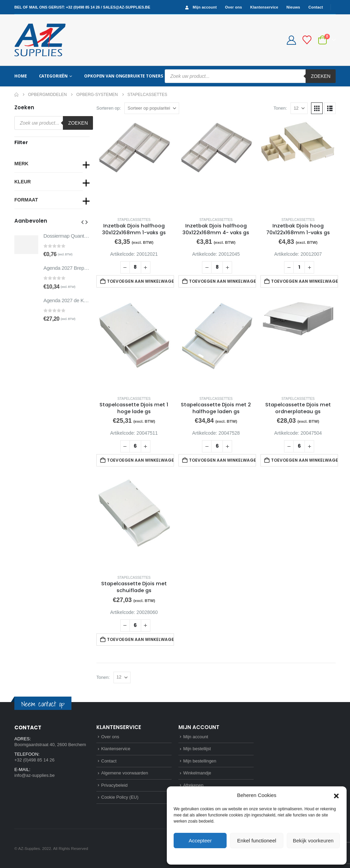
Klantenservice (264, 7)
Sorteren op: (109, 108)
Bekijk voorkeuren (313, 841)
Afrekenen (193, 785)
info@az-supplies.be (35, 775)
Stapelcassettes (134, 220)
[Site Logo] (40, 40)
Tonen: (280, 108)
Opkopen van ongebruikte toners (123, 76)
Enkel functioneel (257, 841)
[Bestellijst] (307, 40)
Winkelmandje (197, 773)
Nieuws (293, 7)
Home (21, 76)
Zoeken (321, 76)
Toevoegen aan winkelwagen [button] (140, 281)
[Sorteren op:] (152, 108)
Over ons (233, 7)
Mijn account (200, 7)
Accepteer (200, 841)
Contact (316, 7)
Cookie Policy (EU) (120, 797)
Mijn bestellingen (200, 761)
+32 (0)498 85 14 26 (83, 7)
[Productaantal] (135, 267)
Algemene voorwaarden (125, 773)
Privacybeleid (269, 856)
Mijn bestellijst (197, 749)
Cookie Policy (241, 856)
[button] (336, 795)
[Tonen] (299, 108)
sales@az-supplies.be (126, 7)
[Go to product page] (134, 166)
